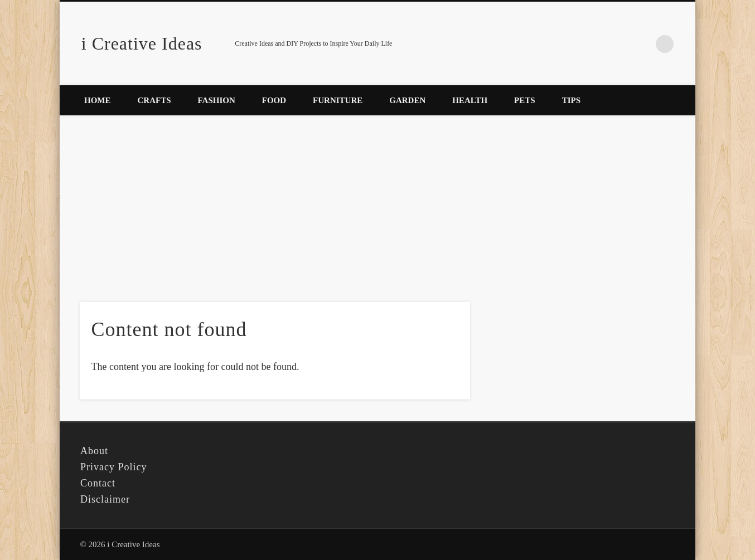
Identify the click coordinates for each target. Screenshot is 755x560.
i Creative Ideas (142, 43)
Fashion (217, 100)
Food (274, 100)
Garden (407, 100)
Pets (525, 100)
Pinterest (642, 44)
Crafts (154, 100)
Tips (571, 100)
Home (98, 100)
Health (470, 100)
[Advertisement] (377, 203)
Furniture (338, 100)
